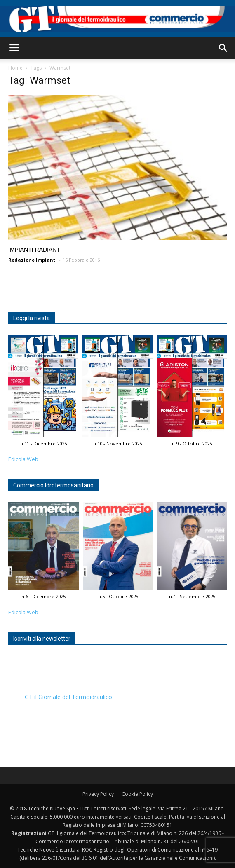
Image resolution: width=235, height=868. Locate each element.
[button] (223, 48)
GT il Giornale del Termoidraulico (68, 697)
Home (15, 68)
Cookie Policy (137, 794)
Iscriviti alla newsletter (42, 639)
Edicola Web (23, 459)
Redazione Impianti (33, 260)
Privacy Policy (98, 794)
